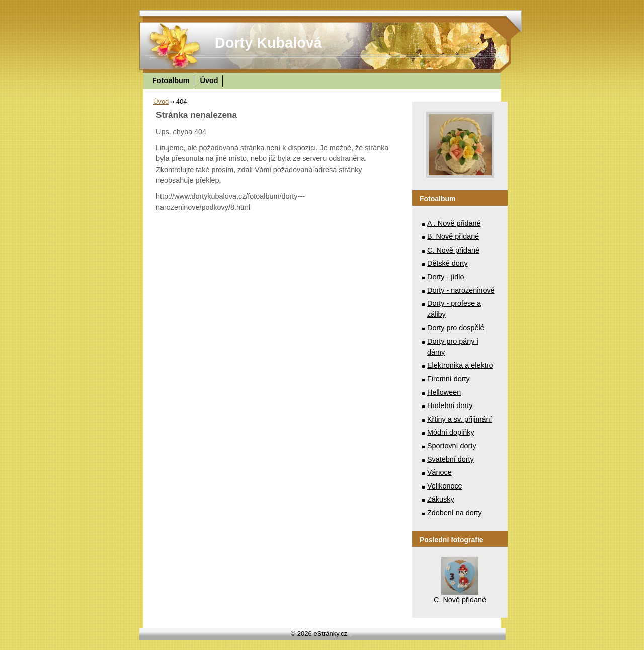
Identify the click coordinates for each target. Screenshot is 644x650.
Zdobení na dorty (455, 513)
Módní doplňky (451, 432)
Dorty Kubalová (268, 43)
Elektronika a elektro (460, 365)
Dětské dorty (448, 263)
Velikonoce (445, 486)
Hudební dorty (450, 405)
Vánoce (439, 472)
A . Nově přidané (454, 223)
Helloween (444, 392)
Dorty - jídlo (446, 277)
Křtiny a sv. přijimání (459, 419)
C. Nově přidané (453, 250)
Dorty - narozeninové (461, 290)
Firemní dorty (449, 379)
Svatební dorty (451, 459)
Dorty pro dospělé (456, 328)
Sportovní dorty (452, 446)
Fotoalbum (171, 80)
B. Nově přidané (453, 236)
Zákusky (441, 499)
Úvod (209, 80)
